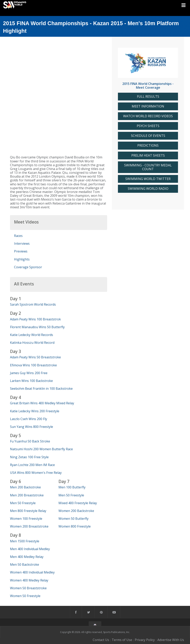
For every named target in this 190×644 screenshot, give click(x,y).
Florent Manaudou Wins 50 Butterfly (37, 327)
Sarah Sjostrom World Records (33, 304)
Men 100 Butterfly (72, 487)
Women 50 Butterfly (73, 519)
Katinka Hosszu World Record (32, 343)
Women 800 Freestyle (75, 526)
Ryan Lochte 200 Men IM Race (32, 465)
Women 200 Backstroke (76, 511)
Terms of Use (122, 640)
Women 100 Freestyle (26, 519)
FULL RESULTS (148, 97)
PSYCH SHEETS (148, 126)
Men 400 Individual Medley (30, 549)
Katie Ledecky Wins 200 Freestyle (35, 411)
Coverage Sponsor (28, 267)
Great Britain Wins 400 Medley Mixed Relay (42, 403)
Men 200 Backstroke (25, 487)
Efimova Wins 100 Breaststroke (33, 365)
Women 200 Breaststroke (29, 526)
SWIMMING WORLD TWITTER (148, 179)
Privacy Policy (145, 640)
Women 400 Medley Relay (29, 580)
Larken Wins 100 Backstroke (31, 381)
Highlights (22, 259)
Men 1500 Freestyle (25, 541)
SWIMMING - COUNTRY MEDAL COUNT (148, 167)
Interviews (22, 243)
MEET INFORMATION (148, 106)
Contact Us (101, 640)
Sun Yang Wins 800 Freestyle (32, 427)
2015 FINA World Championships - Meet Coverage (148, 86)
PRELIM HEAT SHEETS (148, 156)
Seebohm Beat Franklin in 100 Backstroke (41, 389)
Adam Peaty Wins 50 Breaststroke (35, 357)
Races (18, 236)
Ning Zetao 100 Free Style (29, 457)
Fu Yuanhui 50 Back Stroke (30, 441)
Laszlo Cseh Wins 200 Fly (29, 419)
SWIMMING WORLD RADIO (148, 189)
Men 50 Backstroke (25, 564)
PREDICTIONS (148, 146)
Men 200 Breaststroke (27, 495)
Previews (21, 251)
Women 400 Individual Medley (32, 572)
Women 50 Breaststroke (28, 588)
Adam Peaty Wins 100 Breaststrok (35, 319)
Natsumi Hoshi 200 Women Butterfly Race (41, 449)
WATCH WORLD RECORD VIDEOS (148, 116)
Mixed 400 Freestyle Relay (78, 503)
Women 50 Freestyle (25, 596)
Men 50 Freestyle (23, 503)
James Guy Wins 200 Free (29, 373)
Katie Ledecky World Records (32, 335)
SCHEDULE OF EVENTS (148, 136)
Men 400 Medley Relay (27, 557)
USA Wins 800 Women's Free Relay (36, 473)
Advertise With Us (171, 640)
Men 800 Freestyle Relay (28, 511)
